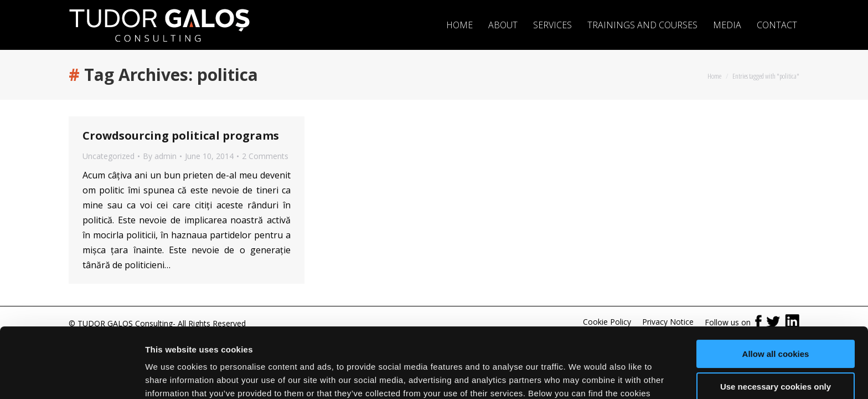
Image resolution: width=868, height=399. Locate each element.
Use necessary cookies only (776, 326)
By (160, 156)
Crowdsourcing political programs (181, 135)
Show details (171, 377)
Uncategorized (108, 156)
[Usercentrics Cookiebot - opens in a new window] (72, 377)
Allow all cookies (776, 294)
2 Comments (265, 156)
